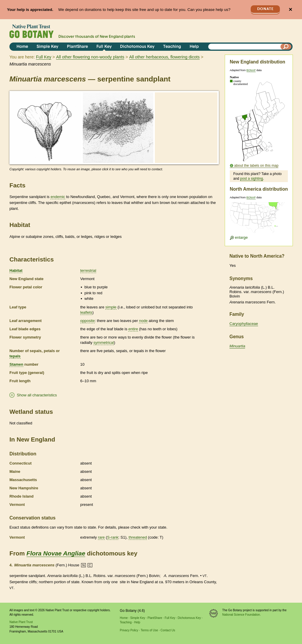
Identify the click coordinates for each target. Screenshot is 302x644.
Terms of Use (149, 630)
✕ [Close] (290, 10)
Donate (265, 9)
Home (22, 47)
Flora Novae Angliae (56, 553)
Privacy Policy (129, 630)
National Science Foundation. (242, 615)
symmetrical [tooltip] (104, 343)
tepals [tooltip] (15, 356)
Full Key (104, 47)
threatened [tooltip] (138, 537)
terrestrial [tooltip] (88, 270)
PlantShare (77, 47)
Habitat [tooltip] (16, 270)
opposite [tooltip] (87, 321)
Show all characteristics (37, 395)
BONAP (251, 70)
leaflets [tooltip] (86, 312)
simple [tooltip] (111, 307)
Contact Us (168, 630)
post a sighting (251, 179)
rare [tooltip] (101, 537)
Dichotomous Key (137, 47)
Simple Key (47, 47)
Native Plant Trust (21, 622)
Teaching (172, 47)
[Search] (286, 47)
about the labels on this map (256, 166)
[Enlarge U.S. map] (259, 219)
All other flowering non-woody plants (90, 57)
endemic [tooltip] (58, 197)
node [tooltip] (143, 321)
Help (194, 47)
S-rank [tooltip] (113, 537)
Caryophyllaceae (244, 324)
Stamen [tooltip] (16, 364)
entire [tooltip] (133, 329)
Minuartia (237, 346)
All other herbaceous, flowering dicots (164, 57)
